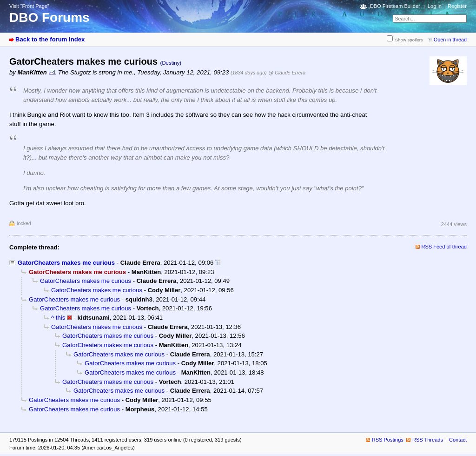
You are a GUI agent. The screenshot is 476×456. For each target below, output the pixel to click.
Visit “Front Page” (29, 6)
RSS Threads (428, 440)
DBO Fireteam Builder (395, 6)
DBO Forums (50, 17)
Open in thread (450, 40)
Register (457, 6)
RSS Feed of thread (444, 247)
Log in (435, 6)
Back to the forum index (50, 39)
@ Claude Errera (287, 73)
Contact (458, 440)
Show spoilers (409, 40)
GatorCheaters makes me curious (66, 263)
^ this (58, 318)
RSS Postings (388, 440)
